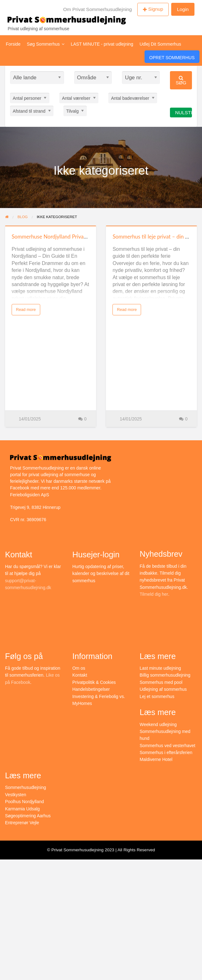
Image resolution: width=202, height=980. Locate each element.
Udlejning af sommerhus (164, 689)
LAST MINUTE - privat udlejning (102, 44)
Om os (79, 668)
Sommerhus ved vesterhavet (168, 746)
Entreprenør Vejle (22, 823)
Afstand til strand (29, 111)
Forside (13, 44)
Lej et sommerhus (157, 696)
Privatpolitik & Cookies (94, 682)
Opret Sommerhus (172, 58)
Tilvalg (73, 111)
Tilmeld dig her (154, 594)
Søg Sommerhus (46, 44)
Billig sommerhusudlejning (165, 675)
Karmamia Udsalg (22, 809)
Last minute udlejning (161, 668)
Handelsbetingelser (91, 689)
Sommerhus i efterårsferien (166, 752)
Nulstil (183, 113)
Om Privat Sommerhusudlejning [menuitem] (98, 9)
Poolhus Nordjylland (25, 802)
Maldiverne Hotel (156, 759)
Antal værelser (76, 98)
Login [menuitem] (183, 9)
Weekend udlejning (158, 724)
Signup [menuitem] (156, 9)
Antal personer (27, 98)
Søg (181, 80)
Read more (26, 310)
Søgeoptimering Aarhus (28, 816)
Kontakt (80, 675)
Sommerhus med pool (161, 682)
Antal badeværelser (130, 98)
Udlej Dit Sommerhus (160, 44)
